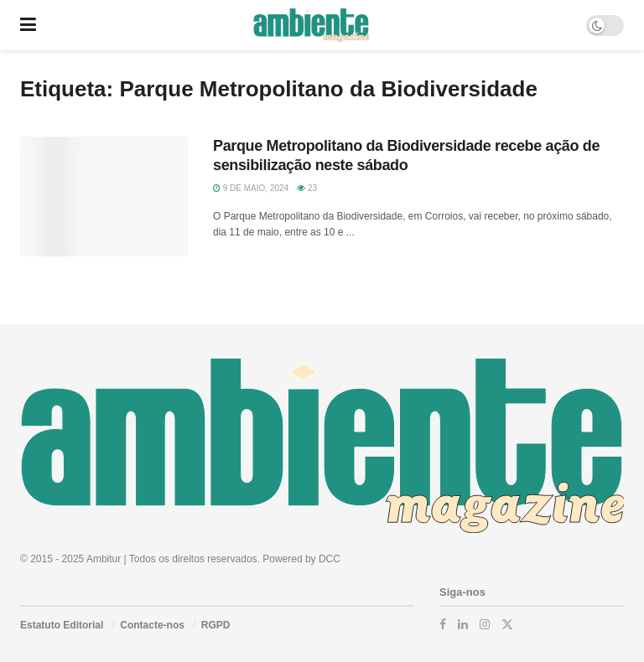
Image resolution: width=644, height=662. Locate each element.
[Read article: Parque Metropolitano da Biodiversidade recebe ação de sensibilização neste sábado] (104, 197)
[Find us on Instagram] (485, 624)
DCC (330, 559)
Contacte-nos (152, 625)
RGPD (216, 625)
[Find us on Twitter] (507, 624)
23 (307, 188)
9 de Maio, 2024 (251, 188)
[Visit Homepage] (311, 25)
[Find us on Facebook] (443, 624)
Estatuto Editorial (62, 625)
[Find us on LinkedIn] (463, 624)
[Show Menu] (28, 25)
